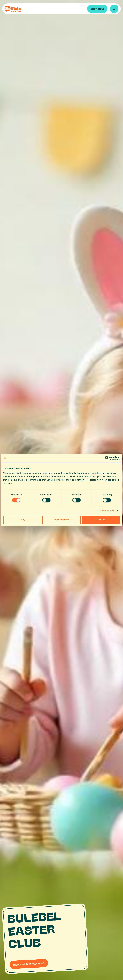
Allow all (101, 520)
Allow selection (61, 520)
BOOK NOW (97, 9)
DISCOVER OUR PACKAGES (29, 964)
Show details (107, 511)
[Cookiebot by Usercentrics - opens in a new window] (107, 458)
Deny (22, 520)
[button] (114, 9)
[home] (30, 9)
